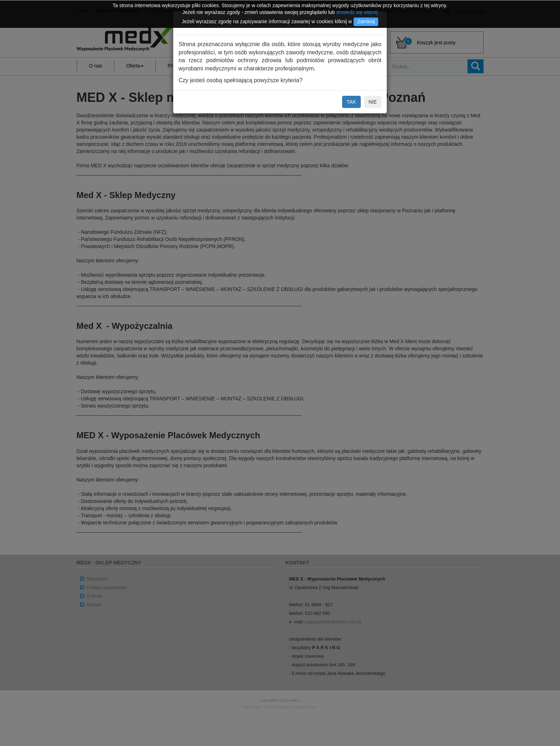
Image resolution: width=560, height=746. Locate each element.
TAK (351, 102)
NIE (373, 102)
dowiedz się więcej (357, 12)
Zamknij (366, 21)
